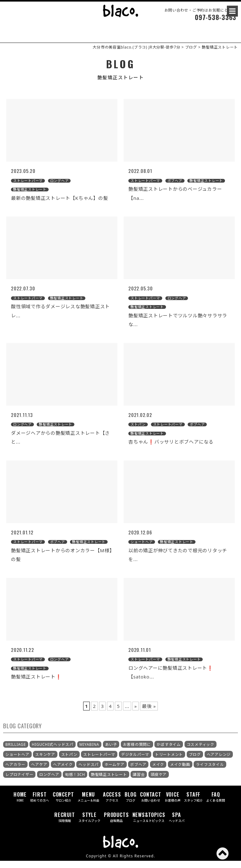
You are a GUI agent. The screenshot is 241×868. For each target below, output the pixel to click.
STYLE (89, 824)
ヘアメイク (63, 772)
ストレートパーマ (99, 762)
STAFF (193, 804)
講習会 (139, 782)
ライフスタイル (210, 772)
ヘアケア (39, 772)
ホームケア (115, 772)
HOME (20, 804)
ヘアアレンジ (219, 762)
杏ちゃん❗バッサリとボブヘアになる (171, 449)
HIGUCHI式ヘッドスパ (53, 752)
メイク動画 (180, 772)
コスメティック (201, 752)
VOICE (173, 804)
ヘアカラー (15, 772)
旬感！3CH (75, 782)
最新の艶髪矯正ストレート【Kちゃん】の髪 (59, 205)
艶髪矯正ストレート (109, 782)
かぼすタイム (169, 752)
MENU (88, 804)
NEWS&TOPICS (149, 824)
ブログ (195, 762)
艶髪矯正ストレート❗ (36, 684)
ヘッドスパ (88, 772)
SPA (177, 824)
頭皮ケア (159, 782)
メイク (158, 772)
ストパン (69, 762)
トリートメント (169, 762)
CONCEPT (63, 804)
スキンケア (45, 762)
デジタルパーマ (135, 762)
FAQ (216, 804)
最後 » (149, 713)
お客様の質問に (137, 752)
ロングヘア (49, 782)
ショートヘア (17, 762)
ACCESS (112, 804)
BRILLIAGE (16, 751)
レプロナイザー (19, 782)
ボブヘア (138, 772)
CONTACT (151, 804)
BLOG (131, 804)
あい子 (111, 752)
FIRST (40, 804)
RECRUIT (65, 824)
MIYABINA (89, 751)
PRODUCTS (116, 824)
